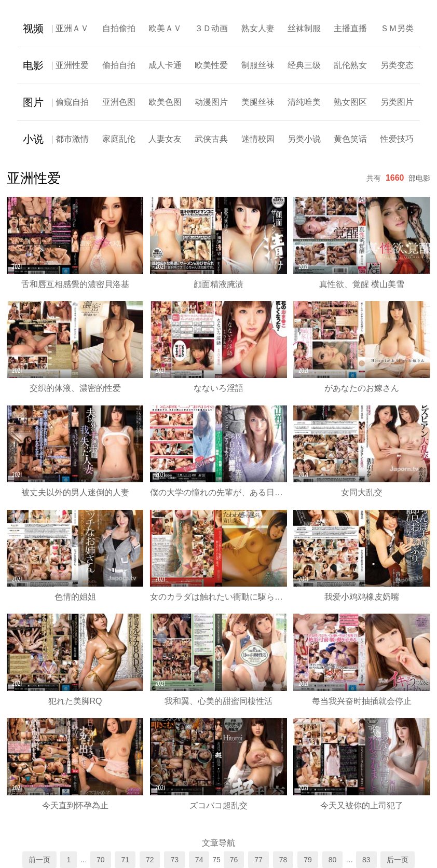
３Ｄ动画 (211, 28)
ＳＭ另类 (397, 28)
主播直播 (350, 28)
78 (283, 860)
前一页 (39, 860)
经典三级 (304, 65)
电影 (33, 65)
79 (308, 860)
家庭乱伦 (119, 139)
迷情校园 (258, 139)
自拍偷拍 (119, 28)
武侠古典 (211, 139)
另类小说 (304, 139)
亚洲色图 (119, 102)
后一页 (398, 860)
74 (199, 860)
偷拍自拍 (119, 65)
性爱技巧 (397, 139)
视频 (33, 29)
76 (234, 860)
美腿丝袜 (258, 102)
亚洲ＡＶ (72, 28)
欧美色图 (165, 102)
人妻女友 (165, 139)
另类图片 (397, 102)
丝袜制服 (304, 28)
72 (150, 860)
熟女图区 (350, 102)
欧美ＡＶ (165, 28)
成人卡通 (165, 65)
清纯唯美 (304, 102)
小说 (33, 139)
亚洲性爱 (72, 65)
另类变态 (397, 65)
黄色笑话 (350, 139)
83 (366, 860)
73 (174, 860)
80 (333, 860)
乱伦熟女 (350, 65)
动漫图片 (211, 102)
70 (101, 860)
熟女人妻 (258, 28)
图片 (33, 102)
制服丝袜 (258, 65)
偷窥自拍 (72, 102)
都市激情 (72, 139)
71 (125, 860)
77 (258, 860)
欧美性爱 (211, 65)
